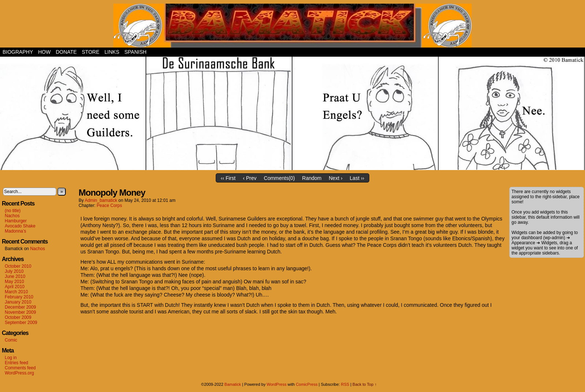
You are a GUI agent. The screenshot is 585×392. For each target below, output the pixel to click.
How (44, 52)
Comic (11, 340)
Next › (335, 178)
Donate (66, 52)
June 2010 (15, 276)
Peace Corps (109, 206)
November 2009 (20, 312)
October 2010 (18, 266)
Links (112, 52)
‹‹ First (228, 178)
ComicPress (307, 384)
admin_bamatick (101, 200)
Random (312, 178)
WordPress (276, 384)
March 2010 (16, 292)
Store (91, 52)
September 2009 (21, 323)
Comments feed (20, 368)
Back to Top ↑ (365, 384)
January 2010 (18, 302)
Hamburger (16, 221)
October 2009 (18, 317)
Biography (18, 52)
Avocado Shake (20, 226)
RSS (345, 384)
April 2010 (15, 287)
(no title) (13, 211)
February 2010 (19, 297)
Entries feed (16, 363)
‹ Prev (250, 178)
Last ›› (357, 178)
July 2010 (14, 271)
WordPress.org (19, 373)
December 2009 (20, 307)
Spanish (135, 52)
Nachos (12, 216)
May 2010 (14, 282)
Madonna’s (16, 231)
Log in (11, 358)
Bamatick (233, 384)
